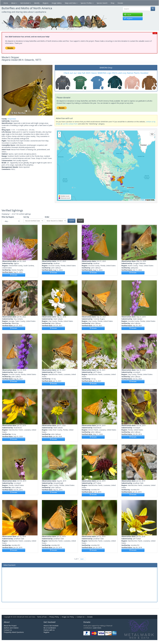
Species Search (102, 3)
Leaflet (131, 200)
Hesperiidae (12, 119)
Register (46, 632)
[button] (5, 90)
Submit (71, 221)
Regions (46, 3)
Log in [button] (128, 14)
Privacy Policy (54, 617)
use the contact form (70, 124)
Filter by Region (8, 217)
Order (47, 217)
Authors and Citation (11, 628)
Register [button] (128, 18)
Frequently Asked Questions (14, 632)
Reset (80, 221)
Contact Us (81, 617)
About (14, 3)
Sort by (26, 217)
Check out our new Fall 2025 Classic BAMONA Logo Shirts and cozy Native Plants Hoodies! (106, 73)
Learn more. (97, 628)
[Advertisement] (80, 584)
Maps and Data (71, 3)
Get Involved (26, 3)
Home (6, 3)
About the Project (10, 626)
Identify (37, 3)
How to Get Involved (51, 626)
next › (82, 559)
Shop (113, 3)
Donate (120, 3)
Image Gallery (57, 3)
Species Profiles (87, 3)
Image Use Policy (68, 617)
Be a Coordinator (50, 628)
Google (142, 200)
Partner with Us (49, 630)
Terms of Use (42, 617)
